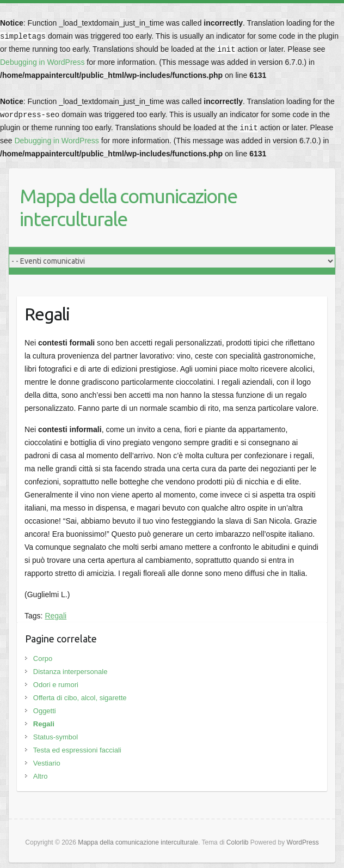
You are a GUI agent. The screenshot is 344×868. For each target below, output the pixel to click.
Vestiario (47, 763)
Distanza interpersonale (70, 672)
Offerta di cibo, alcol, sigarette (80, 698)
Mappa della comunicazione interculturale (128, 207)
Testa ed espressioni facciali (77, 750)
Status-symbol (56, 737)
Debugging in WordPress (42, 62)
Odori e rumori (56, 685)
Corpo (43, 658)
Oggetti (45, 711)
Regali (56, 616)
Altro (41, 776)
